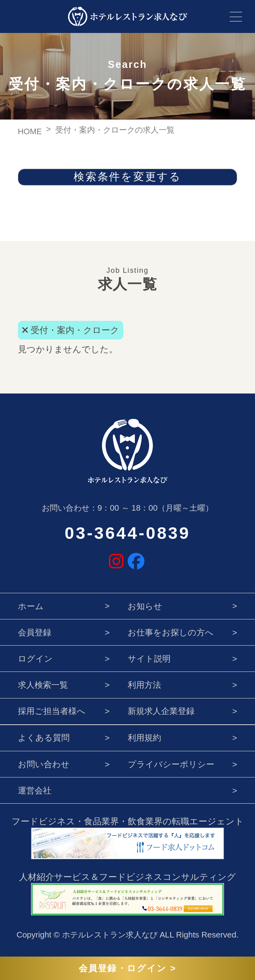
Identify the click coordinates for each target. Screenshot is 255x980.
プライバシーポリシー (171, 764)
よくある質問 (44, 738)
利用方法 (144, 685)
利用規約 (144, 738)
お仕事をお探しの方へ (171, 632)
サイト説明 (149, 659)
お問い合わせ (44, 764)
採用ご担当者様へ (52, 711)
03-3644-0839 (128, 533)
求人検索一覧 (43, 685)
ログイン (35, 659)
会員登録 (35, 632)
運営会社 (35, 790)
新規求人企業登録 (161, 711)
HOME (30, 131)
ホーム (31, 606)
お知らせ (145, 606)
